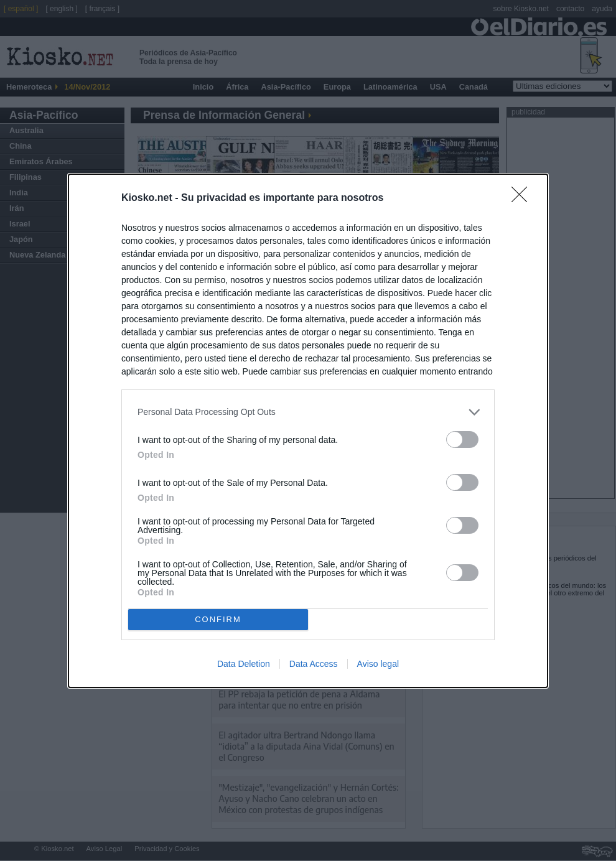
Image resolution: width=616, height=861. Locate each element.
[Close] (523, 198)
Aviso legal (378, 664)
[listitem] (308, 412)
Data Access (314, 664)
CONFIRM (218, 619)
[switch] (462, 440)
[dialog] (308, 431)
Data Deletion (244, 664)
